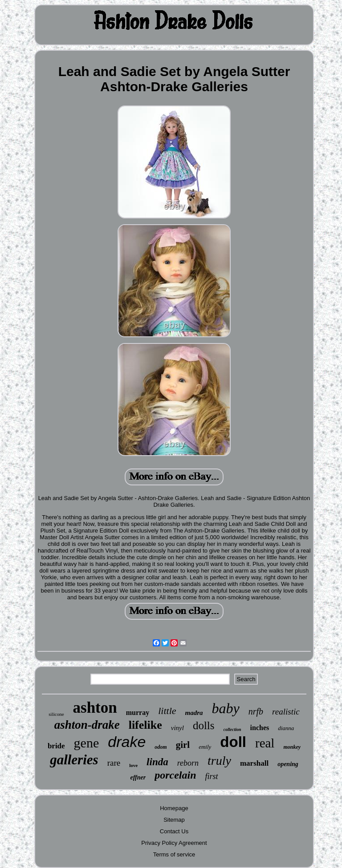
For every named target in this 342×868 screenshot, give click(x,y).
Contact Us (174, 831)
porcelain (175, 775)
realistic (286, 712)
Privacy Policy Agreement (174, 843)
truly (219, 761)
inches (260, 728)
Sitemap (174, 820)
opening (288, 764)
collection (232, 729)
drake (127, 742)
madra (194, 713)
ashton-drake (87, 725)
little (167, 711)
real (265, 743)
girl (183, 745)
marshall (254, 763)
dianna (286, 728)
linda (157, 762)
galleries (74, 760)
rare (114, 763)
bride (56, 746)
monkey (292, 747)
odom (161, 747)
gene (87, 743)
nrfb (256, 711)
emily (205, 747)
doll (233, 742)
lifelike (145, 725)
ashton (95, 708)
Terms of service (174, 854)
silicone (56, 714)
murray (138, 713)
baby (226, 708)
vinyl (177, 728)
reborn (188, 763)
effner (138, 777)
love (133, 765)
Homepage (174, 808)
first (212, 776)
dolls (204, 725)
